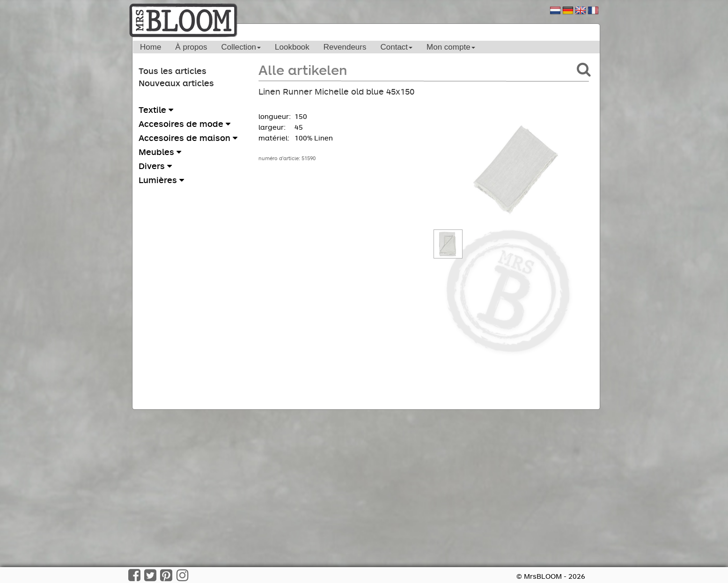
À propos (191, 47)
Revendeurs (345, 47)
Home (151, 47)
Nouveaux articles (176, 83)
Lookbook (292, 47)
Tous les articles (173, 71)
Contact (396, 47)
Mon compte (451, 47)
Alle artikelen (303, 70)
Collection (241, 47)
